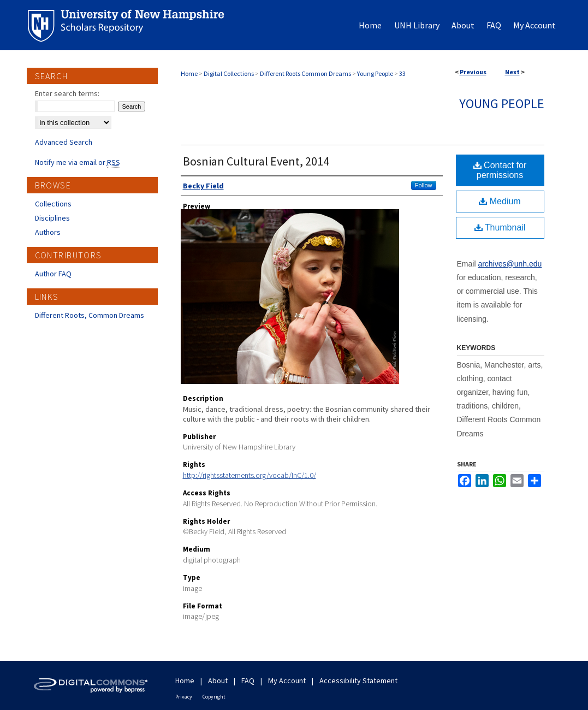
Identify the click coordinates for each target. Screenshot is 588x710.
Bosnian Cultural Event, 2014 (256, 161)
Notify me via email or (78, 162)
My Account (287, 681)
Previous (473, 72)
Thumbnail (500, 227)
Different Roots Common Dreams (305, 73)
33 (402, 73)
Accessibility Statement (358, 681)
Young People (375, 73)
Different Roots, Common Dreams (90, 315)
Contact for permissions (500, 170)
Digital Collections (229, 73)
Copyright (214, 697)
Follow (424, 185)
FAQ (248, 681)
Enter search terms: (67, 93)
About (218, 681)
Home (189, 73)
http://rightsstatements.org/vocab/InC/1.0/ (250, 475)
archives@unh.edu (510, 264)
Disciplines (52, 218)
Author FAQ (53, 274)
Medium (500, 201)
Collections (53, 204)
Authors (48, 232)
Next (512, 72)
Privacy (184, 697)
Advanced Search (64, 142)
